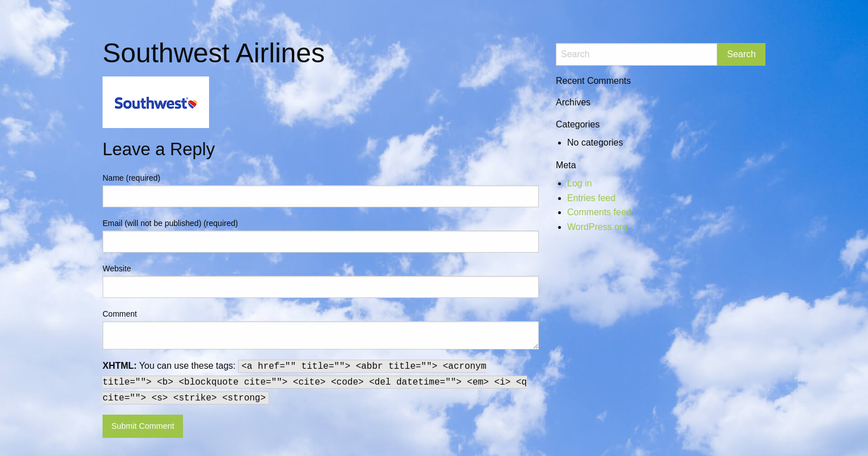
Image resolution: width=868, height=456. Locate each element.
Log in (580, 183)
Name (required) (131, 178)
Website (117, 269)
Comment (120, 314)
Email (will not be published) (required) (170, 223)
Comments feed (599, 212)
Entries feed (591, 198)
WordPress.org (597, 227)
